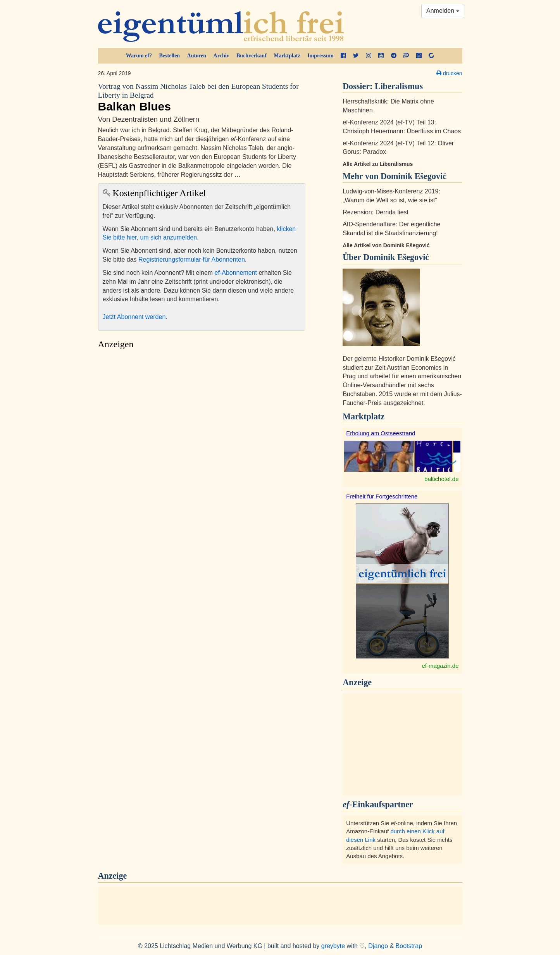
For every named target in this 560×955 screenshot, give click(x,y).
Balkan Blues (202, 97)
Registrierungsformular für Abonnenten (192, 259)
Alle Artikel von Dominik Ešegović (386, 245)
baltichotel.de (441, 479)
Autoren (197, 56)
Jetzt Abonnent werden (134, 317)
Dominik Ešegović (396, 257)
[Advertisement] (202, 426)
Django (378, 946)
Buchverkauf (252, 56)
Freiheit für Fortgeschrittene (382, 496)
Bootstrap (409, 946)
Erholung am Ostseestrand (381, 433)
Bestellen (170, 56)
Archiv (221, 56)
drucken (449, 73)
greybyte (333, 946)
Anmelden (443, 11)
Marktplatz (287, 56)
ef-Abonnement (236, 273)
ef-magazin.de (440, 666)
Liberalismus (399, 86)
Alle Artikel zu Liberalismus (378, 164)
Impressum (320, 56)
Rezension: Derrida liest (376, 212)
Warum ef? (139, 56)
